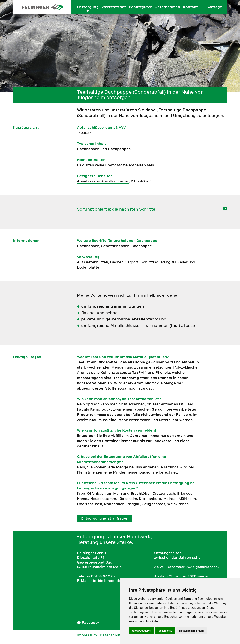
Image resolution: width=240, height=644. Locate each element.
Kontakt (190, 11)
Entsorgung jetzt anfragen (105, 518)
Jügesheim (127, 499)
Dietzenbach (164, 493)
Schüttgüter (140, 11)
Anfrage (215, 11)
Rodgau (133, 504)
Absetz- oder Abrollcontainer (103, 181)
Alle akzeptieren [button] (142, 631)
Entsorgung (88, 11)
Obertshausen (90, 504)
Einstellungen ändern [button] (191, 631)
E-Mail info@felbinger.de (99, 581)
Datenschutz (111, 635)
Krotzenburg (150, 499)
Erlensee (185, 493)
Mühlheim (187, 499)
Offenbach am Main (104, 493)
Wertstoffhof (114, 11)
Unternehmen (167, 11)
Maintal (170, 499)
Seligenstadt (154, 504)
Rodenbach (114, 504)
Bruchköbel (141, 493)
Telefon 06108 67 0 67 (96, 576)
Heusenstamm (103, 499)
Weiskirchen (178, 504)
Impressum (87, 635)
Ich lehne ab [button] (165, 631)
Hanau (83, 499)
